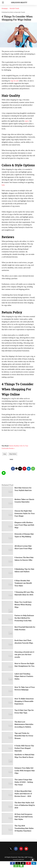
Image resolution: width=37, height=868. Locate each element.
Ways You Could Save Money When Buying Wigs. (23, 605)
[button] (13, 863)
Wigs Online (13, 454)
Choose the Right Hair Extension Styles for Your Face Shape (25, 513)
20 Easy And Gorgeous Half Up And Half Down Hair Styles (24, 817)
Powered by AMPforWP (18, 860)
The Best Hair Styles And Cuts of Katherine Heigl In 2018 (25, 805)
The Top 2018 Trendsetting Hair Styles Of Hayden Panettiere (24, 828)
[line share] (4, 473)
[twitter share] (16, 468)
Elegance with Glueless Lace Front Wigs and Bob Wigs (24, 525)
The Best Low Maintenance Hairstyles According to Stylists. (24, 724)
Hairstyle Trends (14, 8)
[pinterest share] (24, 469)
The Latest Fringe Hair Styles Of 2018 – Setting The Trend (24, 782)
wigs (5, 454)
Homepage (5, 8)
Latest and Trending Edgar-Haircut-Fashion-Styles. (24, 676)
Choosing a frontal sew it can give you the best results (24, 654)
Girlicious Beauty (19, 2)
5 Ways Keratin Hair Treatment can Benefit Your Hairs (23, 583)
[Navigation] (2, 3)
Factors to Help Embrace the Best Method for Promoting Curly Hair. (24, 618)
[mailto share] (20, 469)
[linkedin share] (29, 469)
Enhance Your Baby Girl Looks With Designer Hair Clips (25, 770)
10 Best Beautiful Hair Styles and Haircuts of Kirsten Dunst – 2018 (23, 794)
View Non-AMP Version (25, 857)
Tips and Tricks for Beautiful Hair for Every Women (24, 736)
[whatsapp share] (33, 469)
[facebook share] (13, 469)
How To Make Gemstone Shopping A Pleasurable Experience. (24, 701)
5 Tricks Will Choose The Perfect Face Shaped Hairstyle (24, 748)
